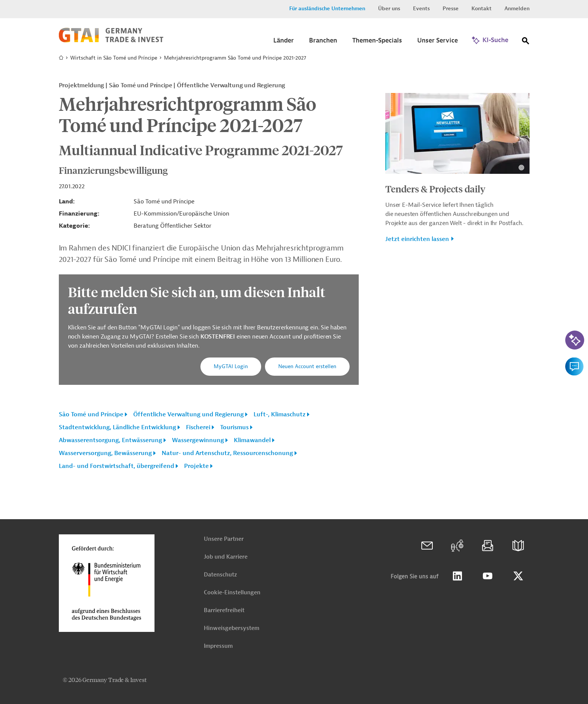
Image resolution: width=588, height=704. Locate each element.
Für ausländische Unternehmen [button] (327, 9)
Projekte (196, 466)
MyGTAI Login (231, 366)
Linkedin (457, 576)
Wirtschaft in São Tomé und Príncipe (114, 58)
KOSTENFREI (218, 337)
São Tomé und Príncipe (91, 414)
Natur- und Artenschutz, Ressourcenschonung (227, 453)
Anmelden (517, 9)
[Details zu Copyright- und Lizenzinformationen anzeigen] (521, 168)
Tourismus (234, 427)
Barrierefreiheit (224, 610)
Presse (451, 9)
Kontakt (482, 9)
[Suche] (526, 42)
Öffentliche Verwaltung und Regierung (188, 414)
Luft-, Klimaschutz (280, 414)
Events (421, 9)
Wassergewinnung (198, 440)
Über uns (389, 9)
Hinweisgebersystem (232, 628)
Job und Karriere (226, 557)
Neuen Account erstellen (307, 366)
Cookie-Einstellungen (232, 593)
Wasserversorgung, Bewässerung (105, 453)
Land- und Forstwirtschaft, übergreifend (117, 466)
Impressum (218, 646)
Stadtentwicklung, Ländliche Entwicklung (117, 427)
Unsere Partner (224, 539)
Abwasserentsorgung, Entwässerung (110, 440)
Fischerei (198, 427)
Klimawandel (252, 440)
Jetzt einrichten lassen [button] (417, 239)
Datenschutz (220, 575)
